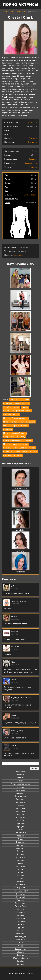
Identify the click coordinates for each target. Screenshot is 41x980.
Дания (20, 830)
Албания (20, 778)
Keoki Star (20, 572)
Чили (21, 946)
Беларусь (20, 802)
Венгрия (21, 814)
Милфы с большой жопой (15, 433)
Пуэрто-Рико (20, 906)
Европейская (31, 163)
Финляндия (20, 937)
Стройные (8, 429)
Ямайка (20, 961)
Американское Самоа (20, 784)
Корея (20, 869)
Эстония (21, 955)
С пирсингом (9, 437)
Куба (20, 873)
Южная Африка (20, 958)
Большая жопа (10, 448)
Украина (20, 931)
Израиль (20, 836)
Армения (21, 793)
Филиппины (20, 934)
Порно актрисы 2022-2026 (20, 973)
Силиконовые (30, 195)
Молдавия (20, 885)
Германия (20, 824)
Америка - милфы (11, 414)
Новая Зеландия (20, 891)
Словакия (20, 918)
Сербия (20, 915)
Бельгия (20, 805)
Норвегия (21, 894)
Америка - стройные (13, 455)
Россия (20, 909)
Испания (21, 851)
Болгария (20, 808)
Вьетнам (21, 821)
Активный (32, 123)
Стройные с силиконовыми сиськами (20, 452)
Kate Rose (21, 509)
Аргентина (21, 790)
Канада (20, 860)
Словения (20, 921)
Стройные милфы (11, 407)
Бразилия (20, 811)
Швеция (20, 952)
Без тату (21, 437)
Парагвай (21, 897)
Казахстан (20, 857)
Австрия (20, 775)
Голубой (33, 138)
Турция (20, 928)
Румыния (20, 912)
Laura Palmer (21, 530)
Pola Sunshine (21, 488)
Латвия (20, 876)
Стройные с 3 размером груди (17, 411)
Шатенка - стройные (19, 400)
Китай (20, 863)
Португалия (20, 903)
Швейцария (21, 949)
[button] (21, 278)
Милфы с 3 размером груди (16, 418)
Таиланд (21, 925)
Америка (21, 12)
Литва (20, 879)
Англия (20, 787)
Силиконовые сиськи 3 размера (18, 440)
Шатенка (32, 142)
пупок (21, 255)
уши (16, 255)
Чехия (20, 943)
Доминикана (20, 833)
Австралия (20, 772)
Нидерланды (21, 888)
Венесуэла (20, 818)
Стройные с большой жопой (16, 403)
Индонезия (20, 842)
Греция (20, 827)
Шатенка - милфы (27, 448)
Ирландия (21, 845)
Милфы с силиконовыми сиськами (19, 422)
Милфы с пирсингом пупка (16, 426)
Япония (21, 964)
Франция (20, 940)
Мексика (21, 882)
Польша (21, 900)
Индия (21, 839)
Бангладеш (20, 796)
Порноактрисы (8, 12)
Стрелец (33, 159)
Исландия (20, 848)
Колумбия (20, 866)
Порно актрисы (20, 5)
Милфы (25, 407)
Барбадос (20, 799)
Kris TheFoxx (21, 551)
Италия (20, 854)
